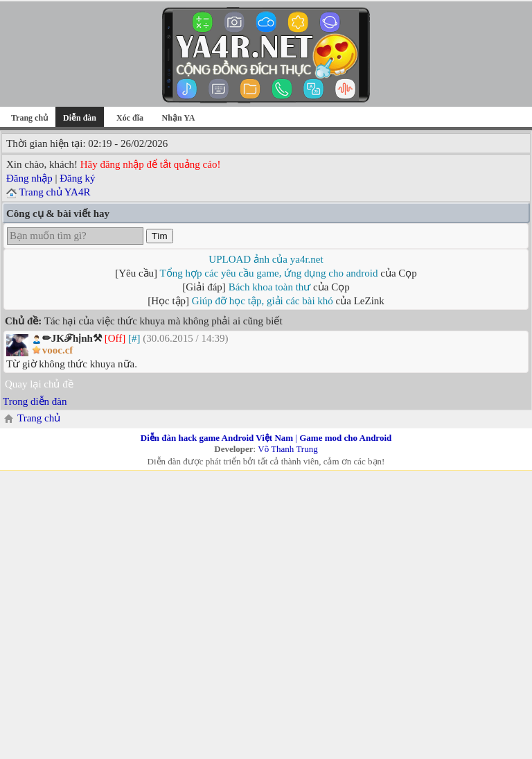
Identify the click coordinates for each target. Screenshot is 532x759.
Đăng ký (77, 178)
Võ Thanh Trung (287, 449)
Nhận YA (179, 118)
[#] (134, 338)
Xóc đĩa (130, 118)
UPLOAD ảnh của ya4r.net (266, 259)
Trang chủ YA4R (54, 192)
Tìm (160, 236)
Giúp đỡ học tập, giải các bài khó (263, 301)
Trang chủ (29, 118)
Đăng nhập (29, 178)
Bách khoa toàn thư (270, 287)
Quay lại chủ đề (39, 384)
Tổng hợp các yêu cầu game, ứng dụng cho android (269, 273)
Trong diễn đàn (35, 401)
